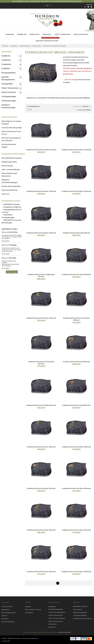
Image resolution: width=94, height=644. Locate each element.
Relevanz (86, 106)
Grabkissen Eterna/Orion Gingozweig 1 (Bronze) (41, 275)
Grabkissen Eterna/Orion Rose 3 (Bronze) (41, 488)
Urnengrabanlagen (9, 96)
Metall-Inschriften (81, 34)
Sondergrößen (7, 84)
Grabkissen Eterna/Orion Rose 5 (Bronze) (41, 530)
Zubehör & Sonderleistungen (47, 40)
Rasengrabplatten (9, 73)
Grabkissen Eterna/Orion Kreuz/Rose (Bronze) (41, 363)
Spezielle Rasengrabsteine (8, 78)
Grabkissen (10, 34)
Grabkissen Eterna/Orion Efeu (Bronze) (76, 233)
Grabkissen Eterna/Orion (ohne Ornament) (41, 150)
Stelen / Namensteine (62, 34)
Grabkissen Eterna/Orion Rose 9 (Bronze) (41, 571)
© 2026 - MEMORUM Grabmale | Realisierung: (16, 638)
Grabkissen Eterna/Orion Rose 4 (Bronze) (76, 488)
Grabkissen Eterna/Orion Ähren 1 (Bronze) (76, 150)
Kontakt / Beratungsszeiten (11, 186)
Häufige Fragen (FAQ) (9, 162)
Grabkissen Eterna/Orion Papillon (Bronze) (41, 405)
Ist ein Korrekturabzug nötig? (12, 128)
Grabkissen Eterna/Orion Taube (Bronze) (76, 405)
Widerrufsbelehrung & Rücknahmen (9, 175)
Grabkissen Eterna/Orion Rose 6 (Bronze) (76, 530)
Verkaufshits (29, 613)
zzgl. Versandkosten (65, 632)
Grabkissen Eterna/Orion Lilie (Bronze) (76, 362)
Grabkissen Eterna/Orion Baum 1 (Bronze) (41, 191)
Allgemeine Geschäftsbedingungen (10, 181)
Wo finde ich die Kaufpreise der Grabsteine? (11, 139)
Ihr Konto (5, 602)
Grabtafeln (47, 34)
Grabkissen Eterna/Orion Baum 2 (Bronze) (76, 191)
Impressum (5, 194)
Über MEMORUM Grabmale (12, 158)
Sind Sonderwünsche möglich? (9, 146)
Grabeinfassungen (9, 101)
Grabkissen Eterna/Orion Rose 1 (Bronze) (41, 447)
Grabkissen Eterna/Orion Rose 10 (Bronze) (76, 571)
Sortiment (7, 52)
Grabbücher (22, 34)
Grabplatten (35, 34)
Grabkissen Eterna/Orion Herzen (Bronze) (76, 274)
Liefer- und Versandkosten (11, 169)
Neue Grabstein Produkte (33, 610)
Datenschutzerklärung (9, 190)
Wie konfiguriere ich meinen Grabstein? (11, 122)
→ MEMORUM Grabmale (11, 204)
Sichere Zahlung (7, 166)
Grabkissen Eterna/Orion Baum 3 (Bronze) (41, 233)
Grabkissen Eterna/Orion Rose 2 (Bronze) (76, 447)
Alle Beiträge (12, 272)
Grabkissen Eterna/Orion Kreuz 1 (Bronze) (41, 318)
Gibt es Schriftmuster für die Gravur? (11, 133)
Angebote (28, 606)
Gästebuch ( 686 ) (9, 229)
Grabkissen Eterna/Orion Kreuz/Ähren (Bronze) (76, 319)
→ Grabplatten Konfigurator (11, 207)
